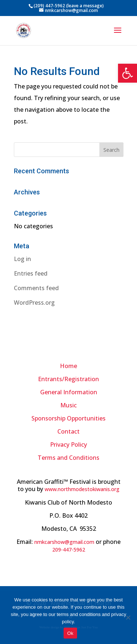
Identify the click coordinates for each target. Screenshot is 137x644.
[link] (128, 73)
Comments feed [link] (36, 288)
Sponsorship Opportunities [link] (68, 418)
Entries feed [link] (31, 273)
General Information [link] (69, 392)
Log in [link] (22, 259)
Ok (70, 633)
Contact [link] (68, 431)
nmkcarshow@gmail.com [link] (64, 542)
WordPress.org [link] (34, 303)
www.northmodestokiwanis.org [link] (82, 489)
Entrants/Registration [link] (68, 379)
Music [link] (68, 405)
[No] (128, 617)
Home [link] (68, 366)
